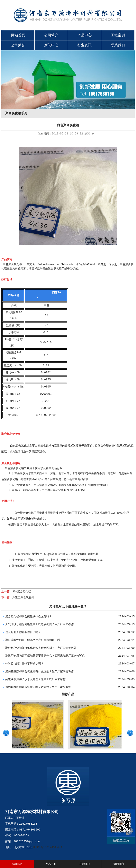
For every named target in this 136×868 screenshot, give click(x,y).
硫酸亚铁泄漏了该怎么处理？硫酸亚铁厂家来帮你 (35, 679)
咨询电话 (17, 864)
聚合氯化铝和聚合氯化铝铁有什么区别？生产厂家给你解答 (41, 648)
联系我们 (118, 45)
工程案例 (118, 35)
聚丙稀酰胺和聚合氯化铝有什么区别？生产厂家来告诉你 (40, 672)
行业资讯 (85, 45)
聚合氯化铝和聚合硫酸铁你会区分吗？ (29, 617)
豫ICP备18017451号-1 (47, 847)
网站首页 (18, 35)
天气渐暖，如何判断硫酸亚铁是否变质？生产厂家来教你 (40, 624)
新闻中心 (51, 45)
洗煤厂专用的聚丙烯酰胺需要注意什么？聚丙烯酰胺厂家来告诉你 (45, 656)
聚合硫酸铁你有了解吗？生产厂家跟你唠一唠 (33, 640)
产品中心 (85, 35)
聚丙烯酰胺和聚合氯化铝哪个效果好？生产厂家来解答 (38, 687)
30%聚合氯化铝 (22, 592)
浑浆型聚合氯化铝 (23, 598)
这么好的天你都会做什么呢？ (23, 632)
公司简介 (51, 35)
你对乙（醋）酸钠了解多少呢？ (24, 664)
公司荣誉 (18, 45)
